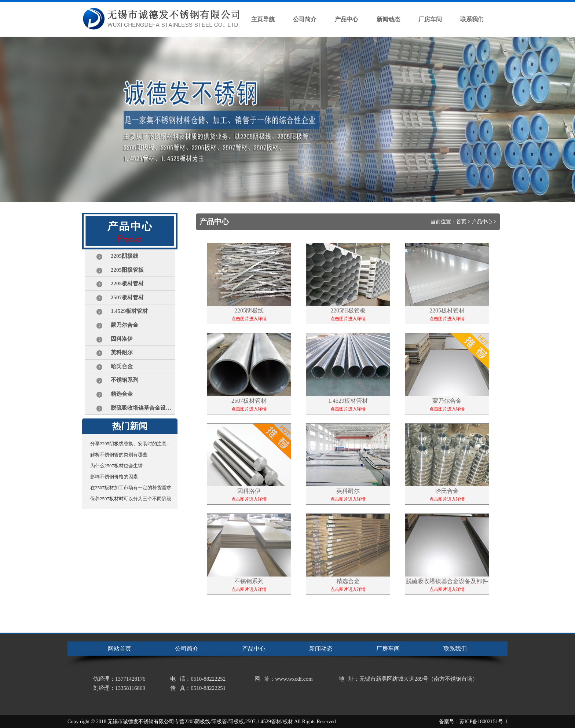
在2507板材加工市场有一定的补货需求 (131, 488)
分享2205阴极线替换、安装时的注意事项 (132, 444)
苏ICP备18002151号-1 (484, 722)
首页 (461, 222)
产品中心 (482, 222)
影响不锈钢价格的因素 (114, 477)
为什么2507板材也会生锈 (116, 466)
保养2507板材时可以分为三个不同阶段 (131, 499)
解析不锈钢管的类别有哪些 (119, 455)
